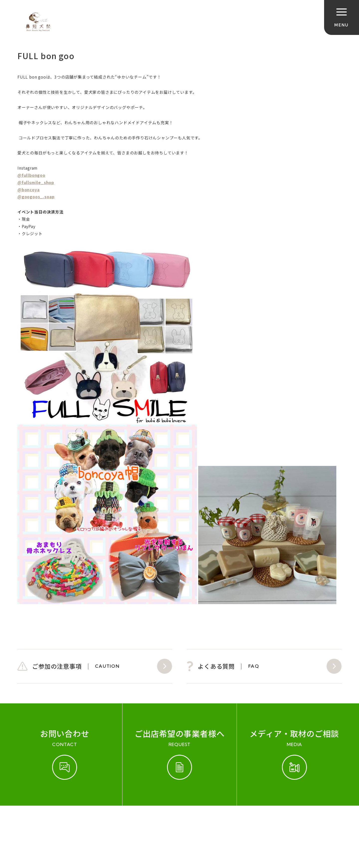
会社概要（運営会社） (133, 821)
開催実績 (57, 821)
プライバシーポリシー (187, 821)
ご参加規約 (29, 821)
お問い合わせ (88, 821)
